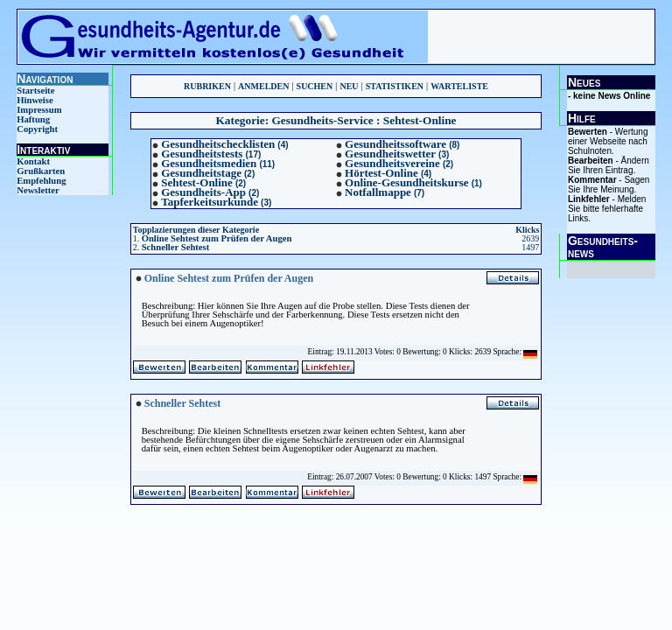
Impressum (39, 110)
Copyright (37, 129)
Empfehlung (41, 181)
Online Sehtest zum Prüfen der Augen (217, 238)
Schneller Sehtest (176, 247)
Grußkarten (41, 171)
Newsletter (38, 190)
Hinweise (35, 100)
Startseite (35, 91)
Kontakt (33, 161)
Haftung (33, 119)
